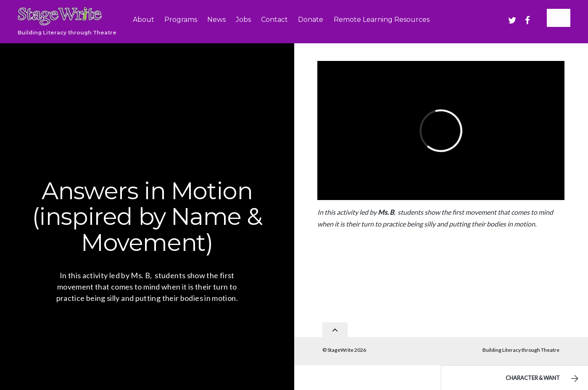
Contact (274, 20)
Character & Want (543, 379)
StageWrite (340, 347)
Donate (311, 20)
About (144, 20)
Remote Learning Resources (382, 20)
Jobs (243, 20)
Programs (181, 20)
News (216, 20)
